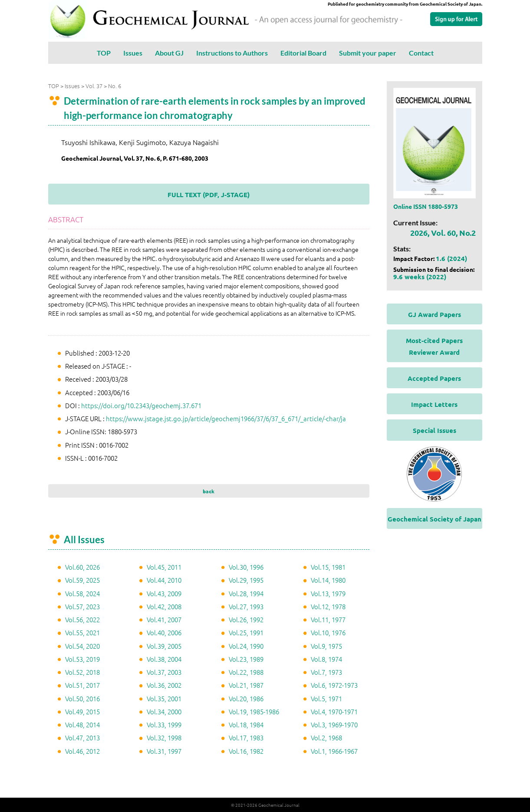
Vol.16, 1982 (246, 751)
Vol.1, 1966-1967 (334, 751)
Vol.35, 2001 (164, 698)
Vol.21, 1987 (246, 685)
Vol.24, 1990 (246, 646)
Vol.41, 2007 (164, 619)
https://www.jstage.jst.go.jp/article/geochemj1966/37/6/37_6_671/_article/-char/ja (226, 418)
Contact (421, 53)
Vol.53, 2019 (82, 659)
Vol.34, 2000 (164, 711)
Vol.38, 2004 (164, 659)
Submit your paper (368, 53)
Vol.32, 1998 (164, 738)
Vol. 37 (94, 86)
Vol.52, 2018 (82, 672)
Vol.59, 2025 (82, 580)
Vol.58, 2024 (82, 593)
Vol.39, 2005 (164, 646)
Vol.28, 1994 (246, 593)
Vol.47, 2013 (82, 738)
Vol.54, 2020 (82, 646)
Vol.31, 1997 (164, 751)
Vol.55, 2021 (82, 632)
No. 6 (115, 86)
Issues (133, 53)
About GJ (169, 53)
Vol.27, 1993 (246, 606)
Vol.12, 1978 (328, 606)
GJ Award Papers (435, 314)
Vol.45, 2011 (164, 567)
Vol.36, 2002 (164, 685)
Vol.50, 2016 (82, 698)
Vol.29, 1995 (246, 580)
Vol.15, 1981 (328, 567)
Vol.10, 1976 (328, 632)
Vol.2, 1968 (326, 738)
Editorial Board (303, 53)
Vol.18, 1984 (246, 725)
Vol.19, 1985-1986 (254, 711)
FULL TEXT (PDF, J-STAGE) (209, 195)
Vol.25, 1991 (246, 632)
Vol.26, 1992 (246, 619)
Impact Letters (434, 404)
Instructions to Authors (232, 53)
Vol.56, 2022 (82, 619)
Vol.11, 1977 (328, 619)
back (209, 491)
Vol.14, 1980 (328, 580)
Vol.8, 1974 (326, 659)
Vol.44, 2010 (164, 580)
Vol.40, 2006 (164, 632)
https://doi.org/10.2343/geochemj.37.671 (141, 405)
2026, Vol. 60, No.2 (443, 233)
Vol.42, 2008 (164, 606)
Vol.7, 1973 (326, 672)
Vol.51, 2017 (82, 685)
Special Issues (435, 430)
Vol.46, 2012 (82, 751)
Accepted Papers (434, 378)
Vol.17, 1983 (246, 738)
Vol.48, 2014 (82, 725)
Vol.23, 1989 (246, 659)
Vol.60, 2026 (82, 567)
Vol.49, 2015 (82, 711)
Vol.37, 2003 (164, 672)
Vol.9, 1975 (326, 646)
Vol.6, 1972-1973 (334, 685)
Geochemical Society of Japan (435, 519)
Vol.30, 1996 (246, 567)
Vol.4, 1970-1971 (334, 711)
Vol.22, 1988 (246, 672)
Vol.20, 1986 (246, 698)
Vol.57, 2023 (82, 606)
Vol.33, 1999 (164, 725)
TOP (104, 53)
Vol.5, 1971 (326, 698)
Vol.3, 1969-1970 (334, 725)
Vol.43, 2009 (164, 593)
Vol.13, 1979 (328, 593)
